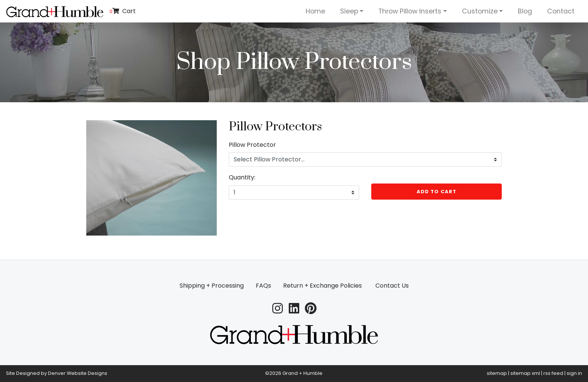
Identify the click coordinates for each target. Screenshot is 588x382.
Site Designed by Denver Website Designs (57, 373)
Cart (123, 11)
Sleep (349, 11)
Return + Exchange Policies (322, 286)
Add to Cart (437, 192)
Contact (561, 11)
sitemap (497, 373)
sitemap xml (525, 373)
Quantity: (242, 177)
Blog (525, 11)
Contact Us (392, 286)
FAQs (263, 286)
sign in (574, 373)
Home (315, 11)
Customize (480, 11)
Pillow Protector (252, 145)
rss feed (553, 373)
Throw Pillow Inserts (410, 11)
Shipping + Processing (212, 286)
